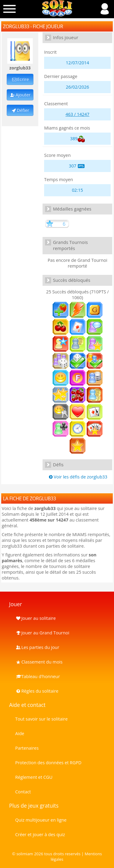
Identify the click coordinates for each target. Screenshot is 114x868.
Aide (20, 733)
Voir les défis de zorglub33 (78, 477)
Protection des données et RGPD (48, 763)
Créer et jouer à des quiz (40, 834)
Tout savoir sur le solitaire (41, 719)
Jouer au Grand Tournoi (42, 633)
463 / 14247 (77, 114)
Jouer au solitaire (35, 618)
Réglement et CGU (34, 777)
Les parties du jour (37, 647)
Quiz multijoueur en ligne (41, 820)
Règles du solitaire (37, 691)
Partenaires (27, 748)
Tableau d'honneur (38, 676)
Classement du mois (39, 662)
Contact (23, 792)
